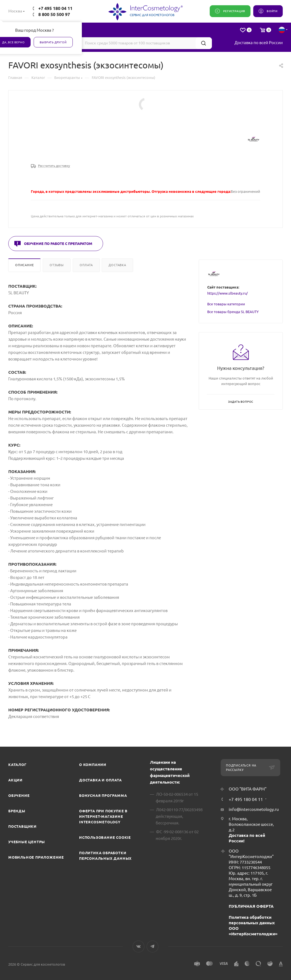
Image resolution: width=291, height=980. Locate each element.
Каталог (17, 765)
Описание (24, 265)
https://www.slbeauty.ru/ (227, 293)
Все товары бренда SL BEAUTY (233, 312)
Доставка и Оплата (100, 780)
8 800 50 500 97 (54, 14)
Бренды (17, 811)
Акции (15, 780)
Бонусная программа (103, 795)
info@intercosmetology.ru (254, 809)
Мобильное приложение (36, 857)
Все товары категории (226, 304)
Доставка (117, 265)
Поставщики (22, 826)
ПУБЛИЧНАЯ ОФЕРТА (251, 906)
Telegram (153, 946)
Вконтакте (138, 946)
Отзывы (57, 265)
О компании (93, 765)
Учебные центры (27, 842)
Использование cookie (105, 837)
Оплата (86, 265)
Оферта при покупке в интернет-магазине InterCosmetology (103, 816)
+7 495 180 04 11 (55, 8)
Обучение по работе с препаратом (58, 244)
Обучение (19, 795)
